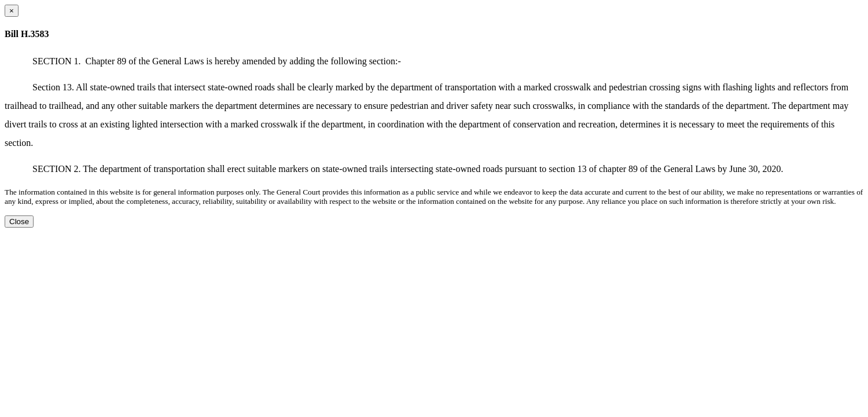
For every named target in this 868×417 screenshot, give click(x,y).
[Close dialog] (12, 11)
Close (19, 222)
